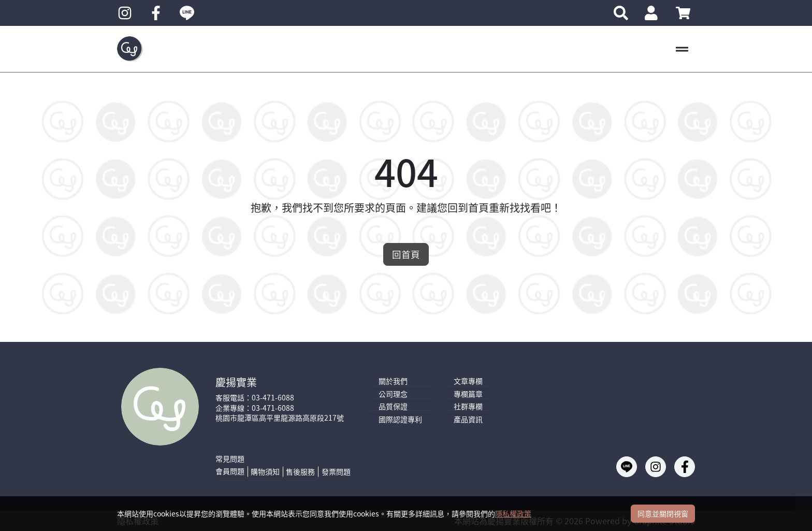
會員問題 (230, 471)
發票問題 (336, 471)
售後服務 (300, 471)
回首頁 (406, 254)
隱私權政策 (513, 513)
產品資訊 (468, 419)
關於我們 (393, 381)
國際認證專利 (400, 419)
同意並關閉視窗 (663, 513)
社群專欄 (468, 406)
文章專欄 (468, 381)
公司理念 (393, 394)
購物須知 (265, 471)
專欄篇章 (468, 394)
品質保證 (393, 406)
